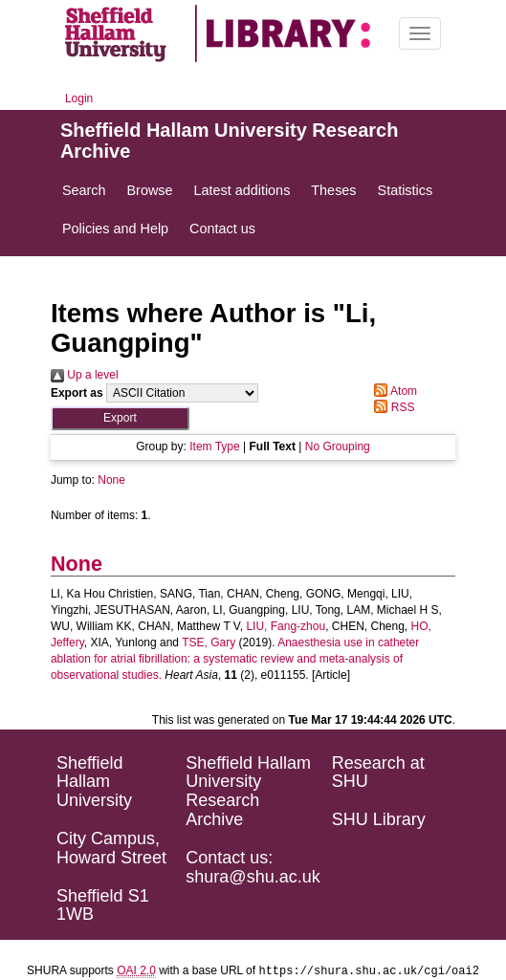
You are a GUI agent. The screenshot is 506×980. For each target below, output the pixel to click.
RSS (391, 407)
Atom (393, 391)
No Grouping (338, 446)
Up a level (85, 375)
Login (79, 98)
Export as (77, 393)
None (111, 480)
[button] (120, 418)
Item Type (214, 446)
